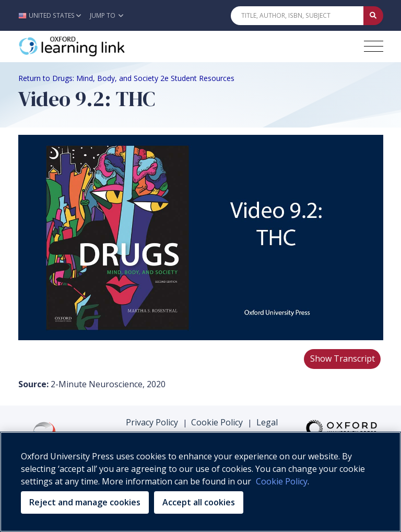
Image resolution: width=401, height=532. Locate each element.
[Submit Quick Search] (373, 16)
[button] (52, 15)
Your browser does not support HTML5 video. (201, 238)
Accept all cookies (199, 502)
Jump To (107, 15)
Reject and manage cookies (85, 502)
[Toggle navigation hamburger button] (374, 46)
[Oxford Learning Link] (97, 47)
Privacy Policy (152, 422)
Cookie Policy (217, 422)
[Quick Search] (297, 16)
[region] (200, 482)
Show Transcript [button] (343, 358)
